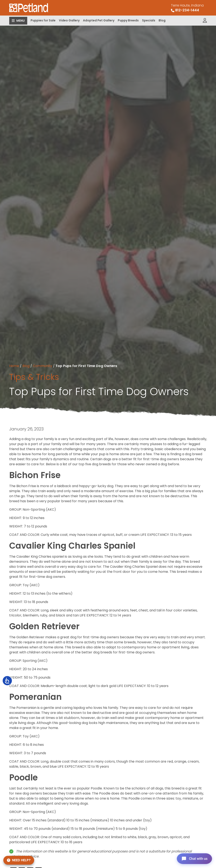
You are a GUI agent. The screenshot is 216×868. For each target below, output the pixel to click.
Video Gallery (69, 20)
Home (14, 366)
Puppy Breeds (128, 20)
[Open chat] (194, 858)
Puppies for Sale (43, 20)
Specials (149, 20)
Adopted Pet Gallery (99, 20)
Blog (162, 20)
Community (43, 366)
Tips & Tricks (34, 377)
